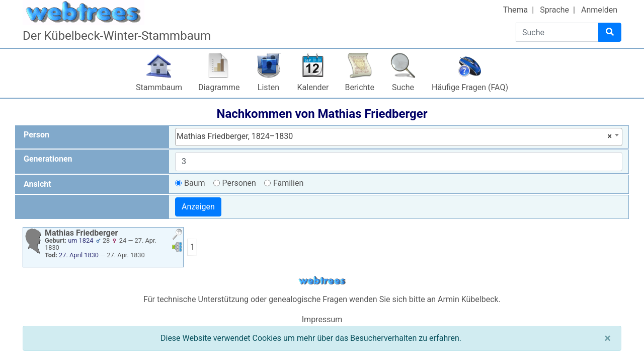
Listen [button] (268, 87)
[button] (177, 235)
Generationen (48, 159)
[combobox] (399, 137)
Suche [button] (403, 87)
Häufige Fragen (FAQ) (470, 87)
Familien (288, 183)
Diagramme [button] (219, 87)
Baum (195, 183)
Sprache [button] (554, 10)
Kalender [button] (313, 87)
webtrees (322, 281)
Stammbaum (159, 87)
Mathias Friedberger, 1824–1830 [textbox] (394, 136)
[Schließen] (608, 338)
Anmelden (599, 10)
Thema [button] (516, 10)
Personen (239, 183)
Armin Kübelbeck (468, 299)
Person (36, 135)
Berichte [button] (359, 87)
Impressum (322, 319)
